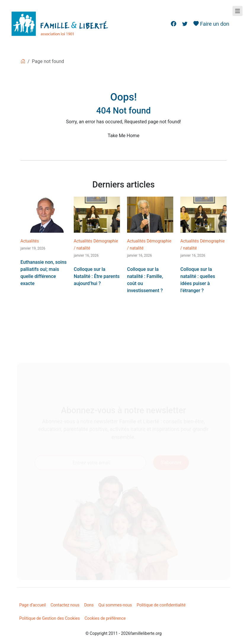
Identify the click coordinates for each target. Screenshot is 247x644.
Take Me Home (123, 136)
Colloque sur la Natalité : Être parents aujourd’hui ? (97, 276)
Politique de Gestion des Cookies (50, 618)
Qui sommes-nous (115, 605)
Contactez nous (65, 605)
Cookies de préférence (105, 618)
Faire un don (211, 24)
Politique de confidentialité (161, 605)
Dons (89, 605)
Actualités (30, 241)
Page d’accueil (33, 605)
